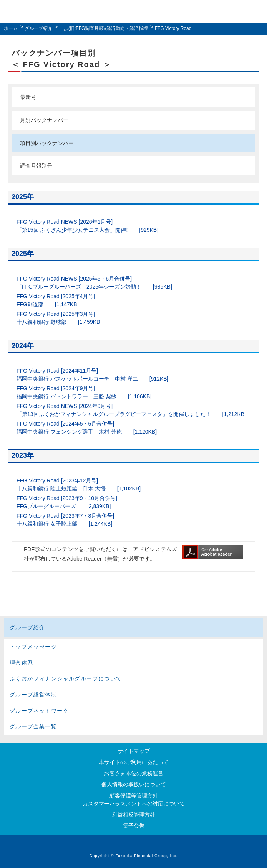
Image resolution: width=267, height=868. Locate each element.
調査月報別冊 (36, 166)
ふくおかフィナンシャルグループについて (66, 678)
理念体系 (22, 663)
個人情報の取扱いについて (134, 784)
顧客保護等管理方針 (134, 795)
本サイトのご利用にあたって (134, 762)
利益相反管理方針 (134, 815)
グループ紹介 (38, 28)
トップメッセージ (33, 647)
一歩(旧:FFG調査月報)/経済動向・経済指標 (104, 28)
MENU (257, 12)
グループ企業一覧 (33, 726)
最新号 (28, 97)
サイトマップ (134, 751)
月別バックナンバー (44, 120)
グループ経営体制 (33, 695)
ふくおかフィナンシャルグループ (132, 12)
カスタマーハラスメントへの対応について (134, 804)
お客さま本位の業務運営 (134, 773)
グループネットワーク (39, 711)
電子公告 (134, 826)
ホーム (11, 28)
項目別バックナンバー (47, 143)
